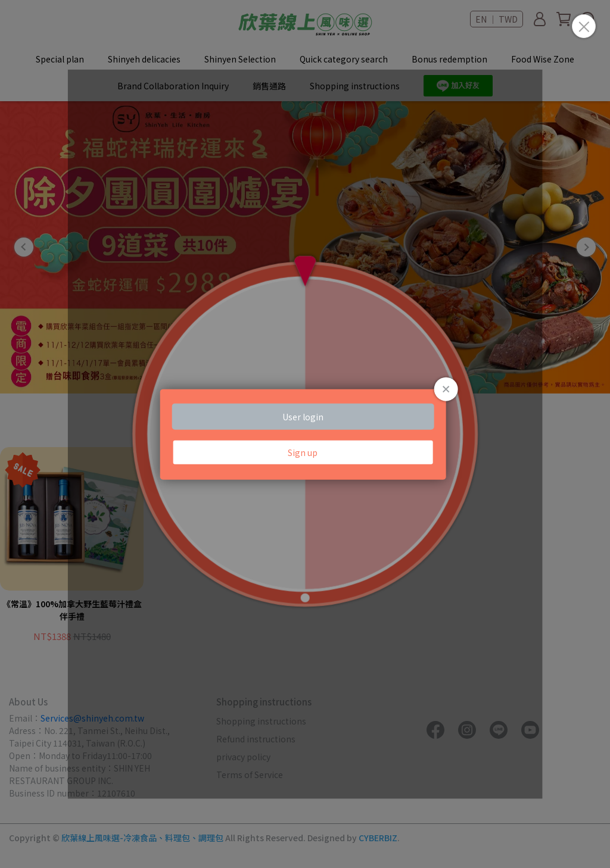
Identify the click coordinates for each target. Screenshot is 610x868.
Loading (305, 434)
